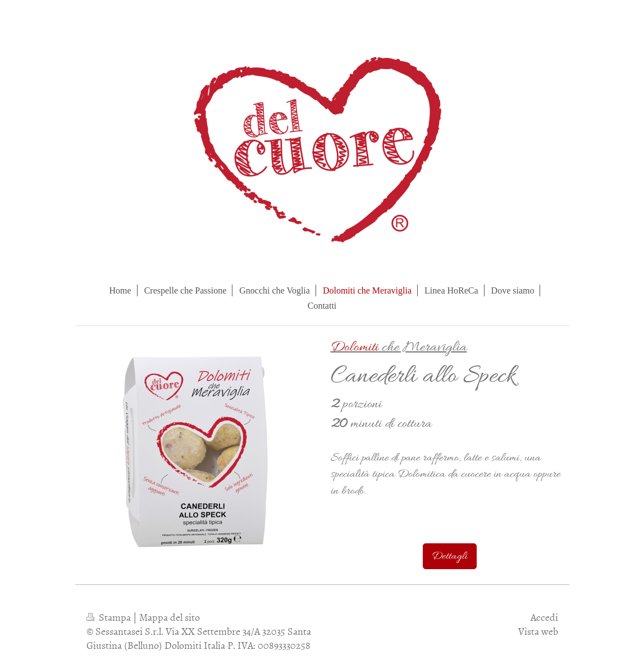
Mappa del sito (170, 617)
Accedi (544, 617)
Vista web (538, 631)
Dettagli (450, 556)
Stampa (110, 617)
